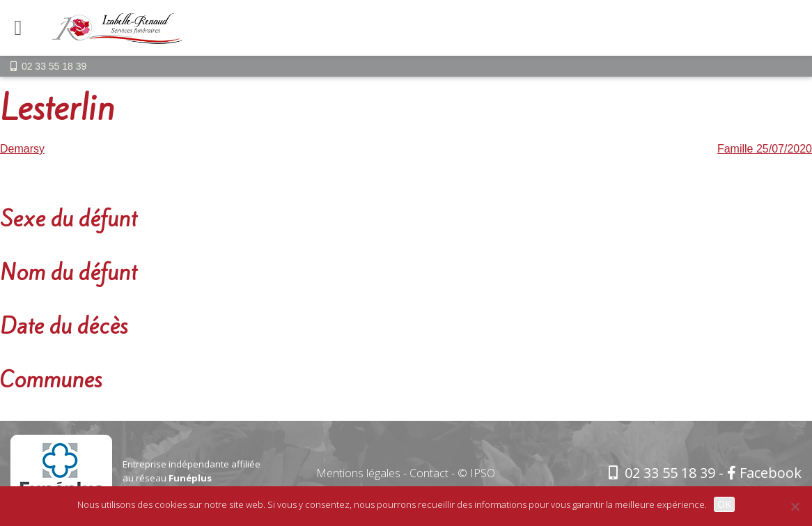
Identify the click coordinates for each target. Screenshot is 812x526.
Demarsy (22, 149)
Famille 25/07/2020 (765, 149)
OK (724, 504)
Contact (429, 473)
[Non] (795, 506)
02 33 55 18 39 (54, 66)
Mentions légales (358, 473)
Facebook (764, 473)
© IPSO (476, 473)
